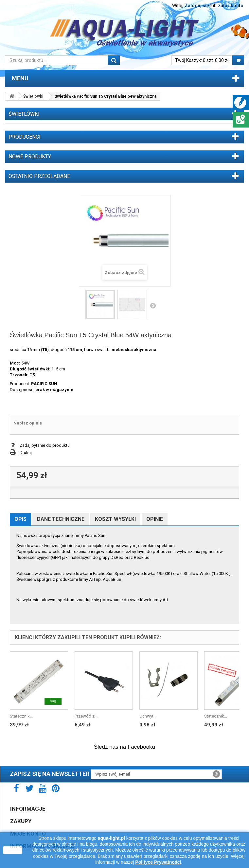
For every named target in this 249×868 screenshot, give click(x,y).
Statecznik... (21, 716)
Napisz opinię (28, 423)
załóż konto (231, 6)
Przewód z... (86, 716)
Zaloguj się (197, 6)
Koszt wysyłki (115, 519)
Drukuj (26, 453)
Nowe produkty (30, 157)
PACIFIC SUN (44, 384)
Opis (20, 519)
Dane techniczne (61, 519)
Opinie (155, 519)
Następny (153, 306)
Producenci (25, 137)
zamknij (13, 850)
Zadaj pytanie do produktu (45, 445)
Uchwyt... (148, 716)
